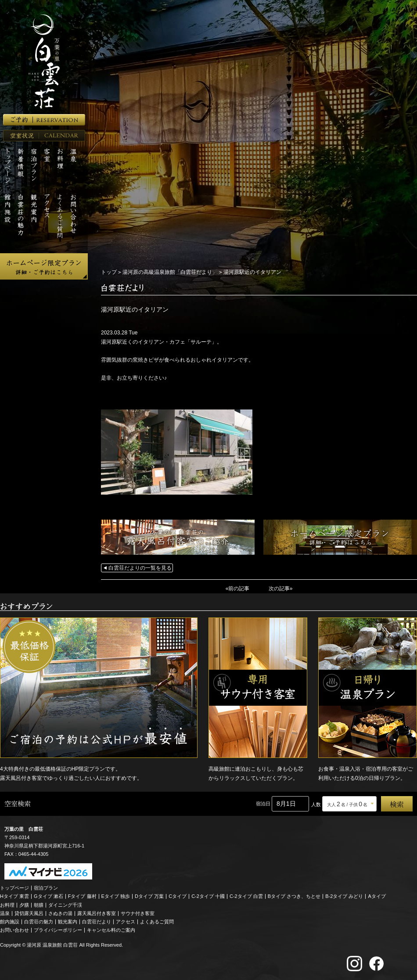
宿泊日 (263, 804)
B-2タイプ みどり (344, 896)
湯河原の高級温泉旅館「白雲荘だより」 (170, 272)
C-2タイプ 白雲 (246, 896)
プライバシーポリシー (58, 930)
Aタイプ (377, 896)
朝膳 (39, 905)
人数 (316, 804)
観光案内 (68, 922)
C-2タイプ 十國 (208, 896)
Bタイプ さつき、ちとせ (294, 896)
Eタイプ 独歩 (116, 896)
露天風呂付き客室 (97, 913)
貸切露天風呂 (29, 913)
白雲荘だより (97, 922)
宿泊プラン (46, 888)
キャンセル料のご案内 (111, 930)
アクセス (126, 922)
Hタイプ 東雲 (14, 896)
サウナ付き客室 (138, 913)
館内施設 (10, 922)
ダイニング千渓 (65, 905)
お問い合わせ (14, 930)
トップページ (14, 888)
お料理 (7, 905)
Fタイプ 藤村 (82, 896)
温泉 (5, 913)
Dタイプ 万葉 (149, 896)
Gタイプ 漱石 (49, 896)
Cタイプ (178, 896)
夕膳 (24, 905)
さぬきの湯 (60, 913)
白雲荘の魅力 (39, 922)
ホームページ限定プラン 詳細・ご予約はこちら (44, 266)
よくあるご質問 (157, 922)
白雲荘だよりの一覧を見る (140, 568)
